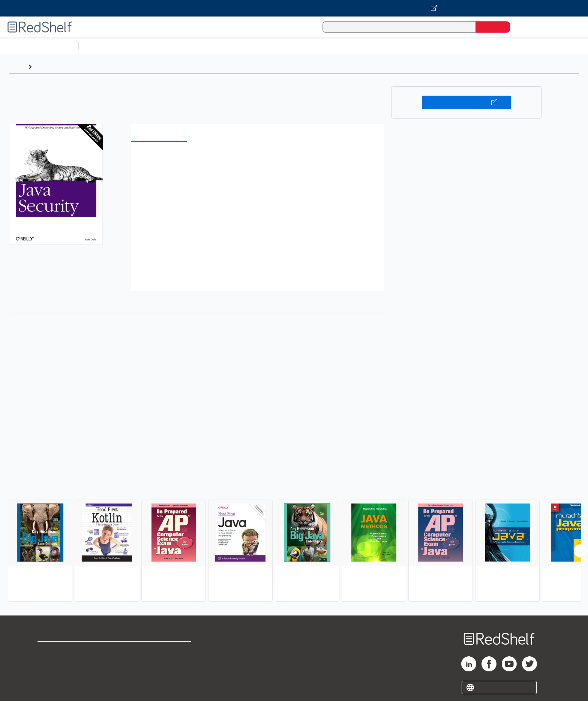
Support (49, 663)
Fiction (424, 46)
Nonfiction (454, 46)
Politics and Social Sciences (370, 46)
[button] (259, 159)
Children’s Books (498, 46)
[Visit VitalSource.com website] (294, 8)
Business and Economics (291, 46)
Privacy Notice (58, 675)
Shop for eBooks (61, 651)
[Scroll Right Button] (580, 551)
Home (17, 67)
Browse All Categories (39, 46)
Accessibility (158, 675)
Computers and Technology (214, 46)
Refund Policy (160, 663)
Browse (46, 67)
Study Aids (101, 46)
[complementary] (294, 537)
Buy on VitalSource (467, 102)
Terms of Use (160, 651)
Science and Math (147, 46)
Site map (50, 687)
